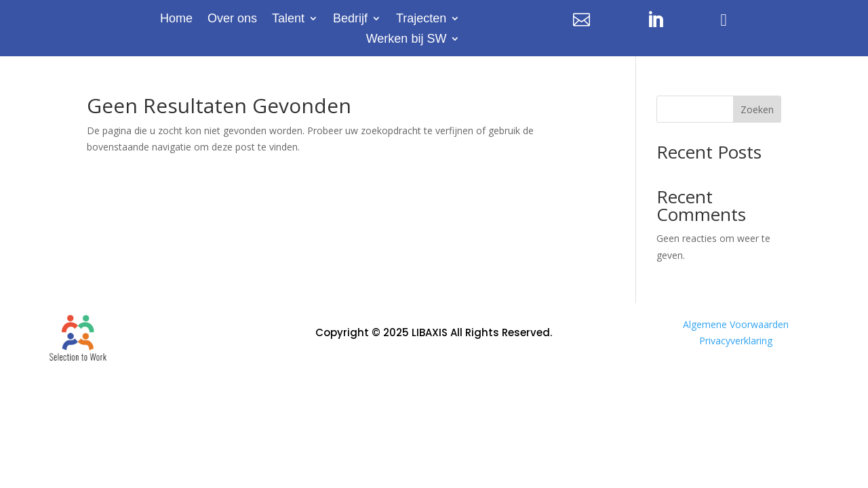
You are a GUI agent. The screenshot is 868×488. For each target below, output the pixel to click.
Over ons (232, 19)
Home (176, 19)
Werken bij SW (407, 40)
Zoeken (757, 109)
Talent (288, 19)
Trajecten (421, 19)
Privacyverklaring (736, 341)
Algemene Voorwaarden (736, 324)
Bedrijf (350, 19)
